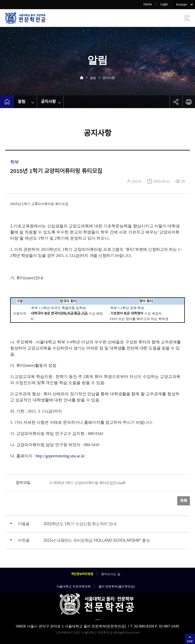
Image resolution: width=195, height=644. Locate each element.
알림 (93, 78)
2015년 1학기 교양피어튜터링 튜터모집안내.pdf (89, 483)
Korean (182, 4)
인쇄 (189, 102)
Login (164, 4)
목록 (184, 501)
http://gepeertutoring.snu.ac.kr (60, 456)
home (7, 102)
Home (148, 4)
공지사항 (109, 78)
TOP (190, 641)
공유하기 (176, 102)
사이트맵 (187, 18)
